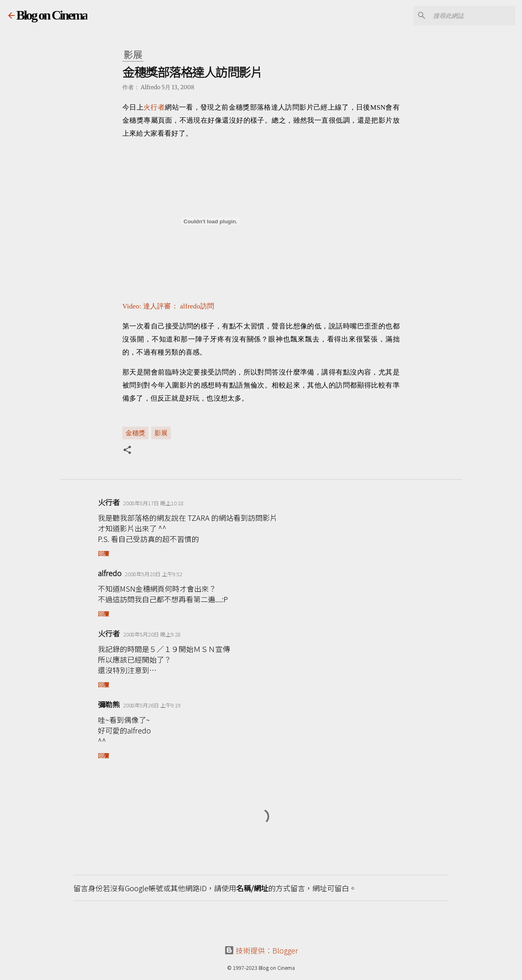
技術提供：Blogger (261, 950)
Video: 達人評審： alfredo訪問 (168, 306)
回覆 (104, 553)
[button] (127, 451)
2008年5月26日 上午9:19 (152, 705)
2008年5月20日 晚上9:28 (152, 634)
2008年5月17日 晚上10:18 (153, 503)
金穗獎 (135, 432)
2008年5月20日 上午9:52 (154, 574)
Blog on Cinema (52, 15)
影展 (161, 432)
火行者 (154, 107)
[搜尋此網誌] (473, 15)
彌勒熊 (109, 704)
